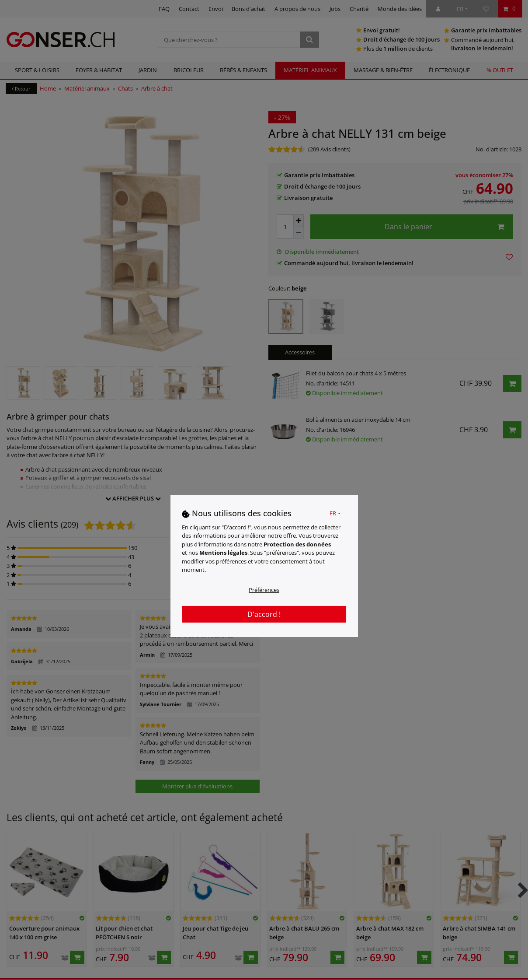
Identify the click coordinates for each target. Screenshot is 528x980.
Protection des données (297, 544)
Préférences (264, 590)
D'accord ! (264, 614)
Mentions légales (223, 553)
